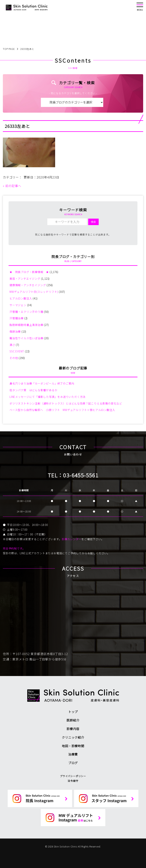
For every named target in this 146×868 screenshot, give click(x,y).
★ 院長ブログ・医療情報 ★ (29, 272)
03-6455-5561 (81, 475)
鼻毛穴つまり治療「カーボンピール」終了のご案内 (42, 383)
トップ (73, 712)
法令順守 (73, 781)
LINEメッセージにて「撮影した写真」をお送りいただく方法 (48, 397)
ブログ (73, 763)
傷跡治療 (15, 331)
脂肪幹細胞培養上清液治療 (26, 325)
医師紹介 (73, 720)
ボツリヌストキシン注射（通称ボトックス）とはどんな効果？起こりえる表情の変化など (66, 403)
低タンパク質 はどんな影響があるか (33, 390)
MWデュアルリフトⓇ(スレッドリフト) (34, 292)
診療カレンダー (72, 539)
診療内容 (73, 729)
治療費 (73, 754)
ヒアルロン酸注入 (21, 298)
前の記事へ (13, 186)
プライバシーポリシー (73, 776)
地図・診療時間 (73, 746)
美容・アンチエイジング (25, 279)
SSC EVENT (17, 351)
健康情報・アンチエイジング (28, 285)
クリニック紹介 (73, 737)
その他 (14, 358)
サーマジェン (18, 305)
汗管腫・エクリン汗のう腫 (26, 312)
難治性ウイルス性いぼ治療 (26, 338)
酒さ (12, 345)
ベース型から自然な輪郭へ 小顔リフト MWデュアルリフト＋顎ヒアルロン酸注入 (62, 410)
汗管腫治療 (17, 318)
